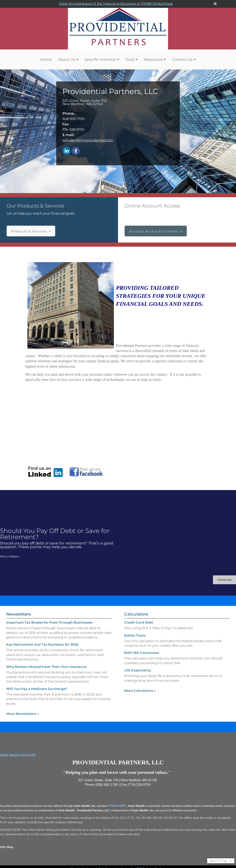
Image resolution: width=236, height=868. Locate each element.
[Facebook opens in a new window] (76, 151)
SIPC (123, 806)
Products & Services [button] (29, 231)
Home (46, 60)
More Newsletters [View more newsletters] (23, 714)
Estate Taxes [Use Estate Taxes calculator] (135, 635)
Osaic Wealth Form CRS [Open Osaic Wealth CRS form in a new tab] (18, 755)
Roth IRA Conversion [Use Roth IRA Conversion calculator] (142, 653)
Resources (153, 60)
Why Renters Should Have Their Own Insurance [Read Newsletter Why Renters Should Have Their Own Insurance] (46, 667)
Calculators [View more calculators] (136, 614)
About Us (67, 60)
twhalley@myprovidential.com (88, 140)
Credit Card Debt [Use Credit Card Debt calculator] (139, 622)
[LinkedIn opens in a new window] (67, 151)
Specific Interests (100, 60)
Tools (130, 60)
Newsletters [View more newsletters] (19, 614)
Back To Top (221, 861)
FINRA (113, 806)
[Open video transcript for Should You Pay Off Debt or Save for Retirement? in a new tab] (224, 580)
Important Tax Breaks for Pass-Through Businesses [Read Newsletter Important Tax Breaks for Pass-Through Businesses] (49, 622)
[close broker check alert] (215, 4)
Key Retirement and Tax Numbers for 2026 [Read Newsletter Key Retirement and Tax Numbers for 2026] (42, 645)
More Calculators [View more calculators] (140, 691)
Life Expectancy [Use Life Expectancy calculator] (138, 670)
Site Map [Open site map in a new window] (7, 847)
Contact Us (182, 60)
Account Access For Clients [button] (154, 231)
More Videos (10, 556)
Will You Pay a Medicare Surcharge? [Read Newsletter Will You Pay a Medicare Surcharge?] (37, 689)
